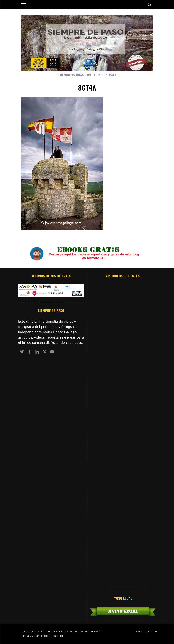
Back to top (147, 632)
